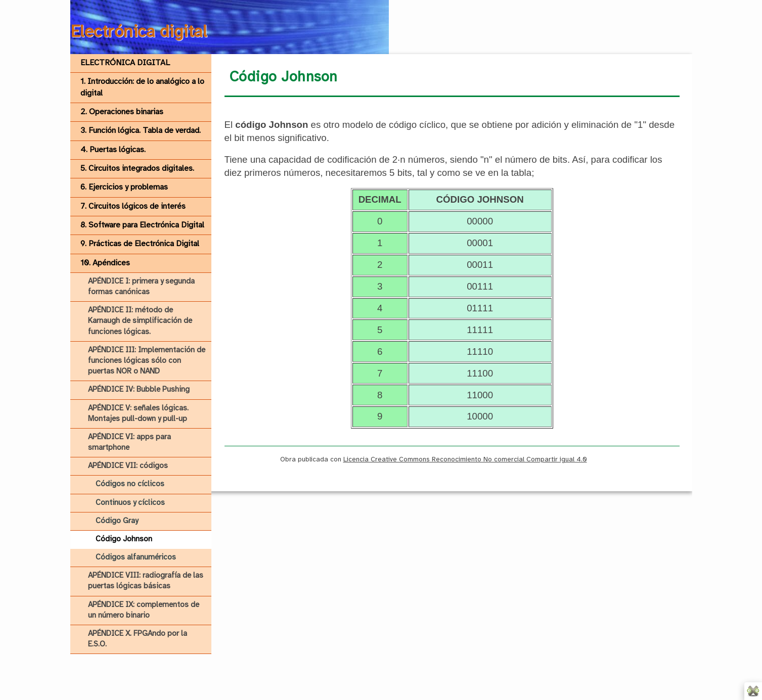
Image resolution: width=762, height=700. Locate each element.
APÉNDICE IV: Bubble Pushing (139, 390)
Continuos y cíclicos (130, 503)
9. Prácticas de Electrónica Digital (140, 244)
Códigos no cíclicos (130, 484)
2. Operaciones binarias (122, 112)
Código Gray (117, 521)
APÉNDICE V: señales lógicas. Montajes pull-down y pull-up (138, 414)
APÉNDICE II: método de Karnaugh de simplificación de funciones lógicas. (140, 321)
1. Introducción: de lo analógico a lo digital (142, 87)
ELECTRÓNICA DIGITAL (125, 63)
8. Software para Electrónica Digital (142, 225)
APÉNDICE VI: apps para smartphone (129, 442)
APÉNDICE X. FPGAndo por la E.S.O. (138, 639)
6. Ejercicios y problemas (124, 187)
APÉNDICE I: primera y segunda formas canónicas (141, 287)
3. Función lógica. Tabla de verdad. (141, 131)
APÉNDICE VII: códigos (128, 466)
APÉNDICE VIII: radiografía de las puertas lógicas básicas (146, 581)
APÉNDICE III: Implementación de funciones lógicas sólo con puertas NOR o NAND (147, 361)
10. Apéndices (105, 263)
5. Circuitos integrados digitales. (137, 169)
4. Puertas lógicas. (113, 150)
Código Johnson (124, 539)
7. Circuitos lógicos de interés (133, 206)
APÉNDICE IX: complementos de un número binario (144, 610)
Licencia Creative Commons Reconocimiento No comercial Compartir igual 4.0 (465, 459)
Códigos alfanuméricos (136, 557)
